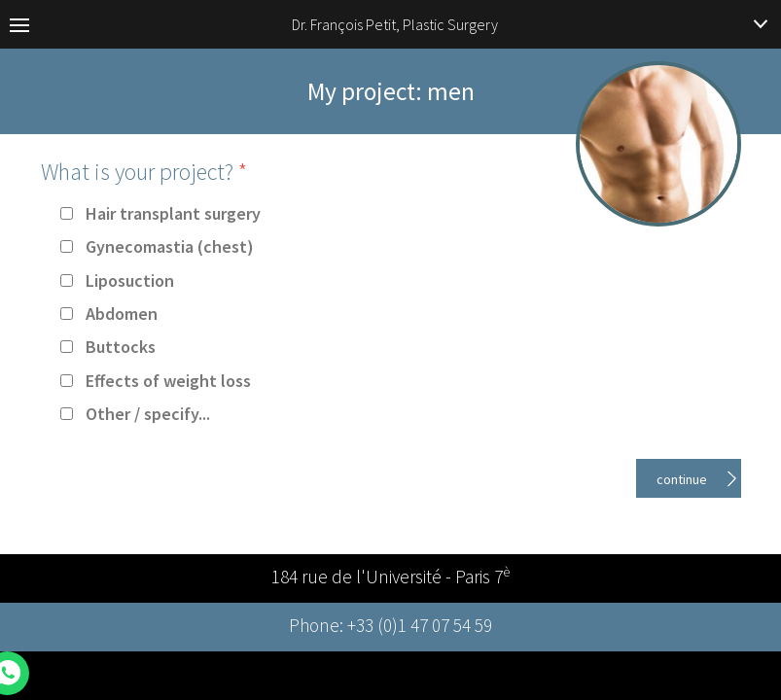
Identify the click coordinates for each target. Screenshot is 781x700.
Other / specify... (148, 414)
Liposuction (130, 280)
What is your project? (144, 172)
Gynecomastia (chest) (170, 246)
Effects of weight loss (168, 381)
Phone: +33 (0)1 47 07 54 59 (390, 627)
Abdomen (122, 314)
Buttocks (121, 347)
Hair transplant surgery (173, 213)
